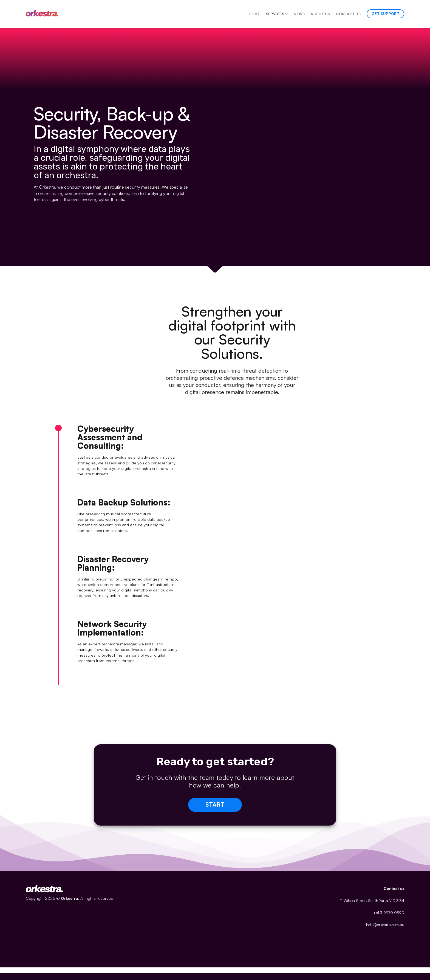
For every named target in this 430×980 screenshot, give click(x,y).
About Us (320, 14)
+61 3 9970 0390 (389, 913)
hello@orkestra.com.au (385, 925)
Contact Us (348, 14)
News (299, 14)
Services (277, 14)
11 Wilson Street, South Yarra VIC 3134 (372, 900)
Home (254, 14)
